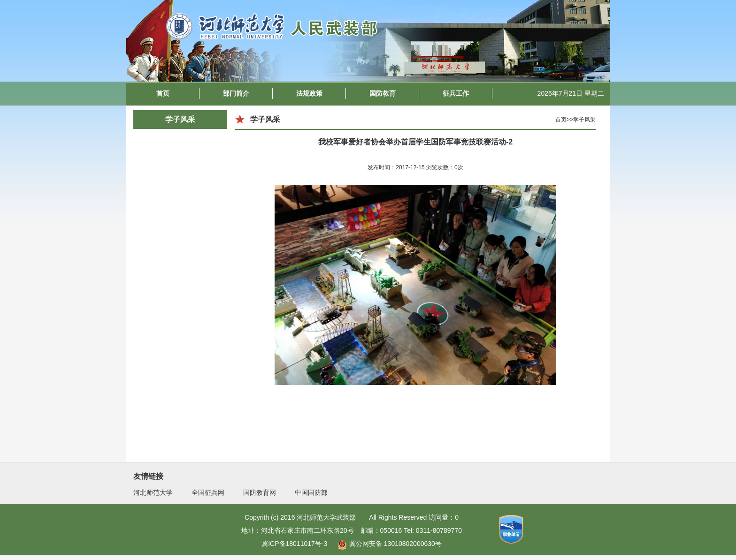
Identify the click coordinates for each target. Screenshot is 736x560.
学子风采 (180, 119)
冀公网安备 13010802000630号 (387, 544)
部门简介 (236, 93)
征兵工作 (456, 93)
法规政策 (309, 93)
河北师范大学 (153, 492)
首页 (163, 93)
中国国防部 (311, 492)
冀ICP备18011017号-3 (294, 544)
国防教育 (383, 93)
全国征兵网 (208, 492)
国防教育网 (260, 492)
